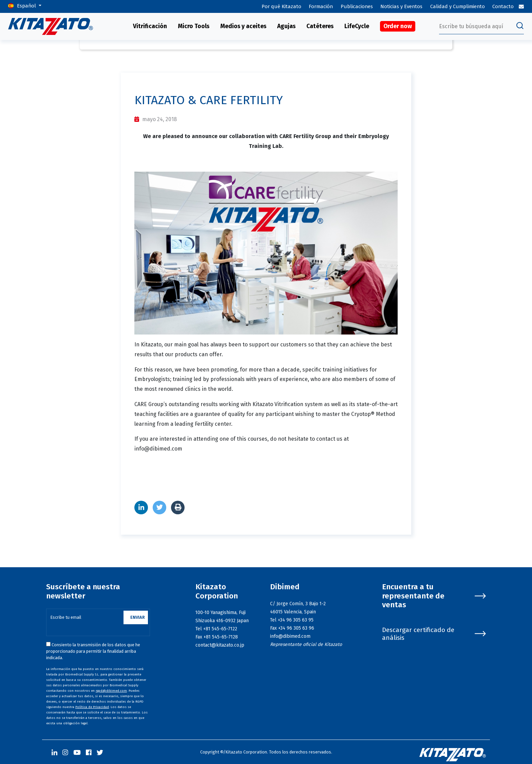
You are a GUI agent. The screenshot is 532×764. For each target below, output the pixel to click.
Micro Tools (194, 26)
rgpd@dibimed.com (111, 691)
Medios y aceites (243, 26)
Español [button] (27, 6)
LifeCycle (357, 26)
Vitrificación (150, 26)
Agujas (286, 26)
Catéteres (320, 26)
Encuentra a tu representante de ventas (434, 596)
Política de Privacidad (92, 707)
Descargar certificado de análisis (434, 634)
